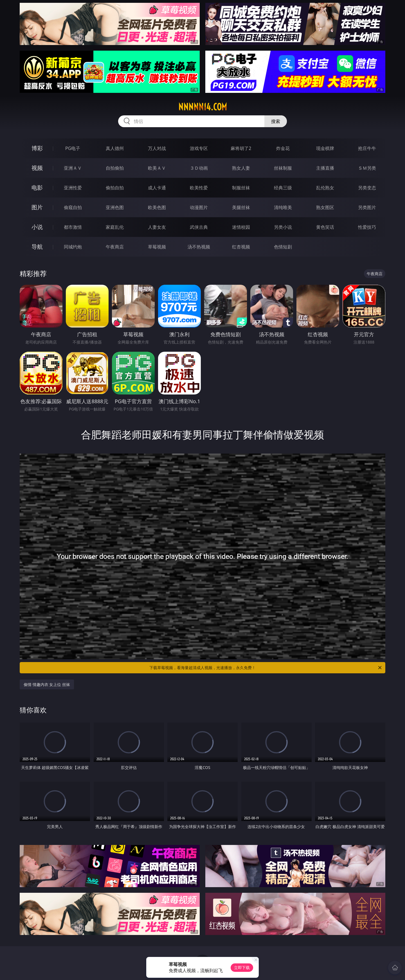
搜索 (276, 121)
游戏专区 (199, 148)
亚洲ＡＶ (73, 168)
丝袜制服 (283, 168)
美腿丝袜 (241, 207)
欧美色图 (157, 207)
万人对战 (157, 148)
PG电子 (73, 148)
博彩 (37, 148)
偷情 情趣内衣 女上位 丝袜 (47, 684)
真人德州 (115, 148)
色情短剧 (283, 247)
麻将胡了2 (241, 148)
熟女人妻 (241, 168)
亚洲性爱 (73, 188)
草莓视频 (157, 247)
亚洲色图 (115, 207)
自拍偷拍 (115, 168)
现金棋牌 (325, 148)
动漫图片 (199, 207)
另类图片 (367, 207)
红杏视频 (241, 247)
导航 (37, 247)
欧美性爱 (199, 188)
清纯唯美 (283, 207)
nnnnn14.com (203, 107)
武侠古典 (199, 227)
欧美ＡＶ (157, 168)
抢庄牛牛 (367, 148)
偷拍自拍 (115, 188)
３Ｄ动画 (199, 168)
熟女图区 (325, 207)
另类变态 (367, 188)
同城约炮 (73, 247)
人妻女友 (157, 227)
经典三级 (283, 188)
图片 (37, 207)
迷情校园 (241, 227)
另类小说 (283, 227)
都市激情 (73, 227)
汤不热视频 (199, 247)
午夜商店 (115, 247)
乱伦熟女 (325, 188)
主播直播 (325, 168)
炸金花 (283, 148)
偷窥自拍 (73, 207)
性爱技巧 (367, 227)
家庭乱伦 (115, 227)
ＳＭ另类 (367, 168)
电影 (37, 188)
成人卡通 (157, 188)
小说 (37, 227)
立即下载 (242, 967)
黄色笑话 (325, 227)
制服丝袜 (241, 188)
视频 (37, 168)
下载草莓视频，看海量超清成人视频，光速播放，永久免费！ (266, 668)
